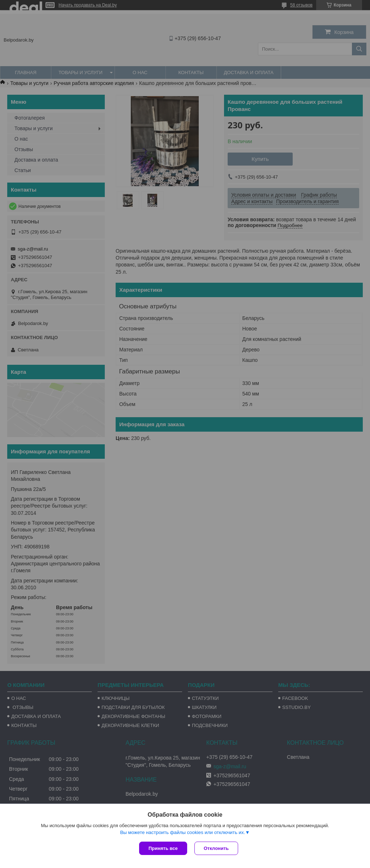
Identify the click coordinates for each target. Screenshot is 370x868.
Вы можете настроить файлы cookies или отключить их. (182, 832)
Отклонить (216, 848)
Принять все (163, 848)
